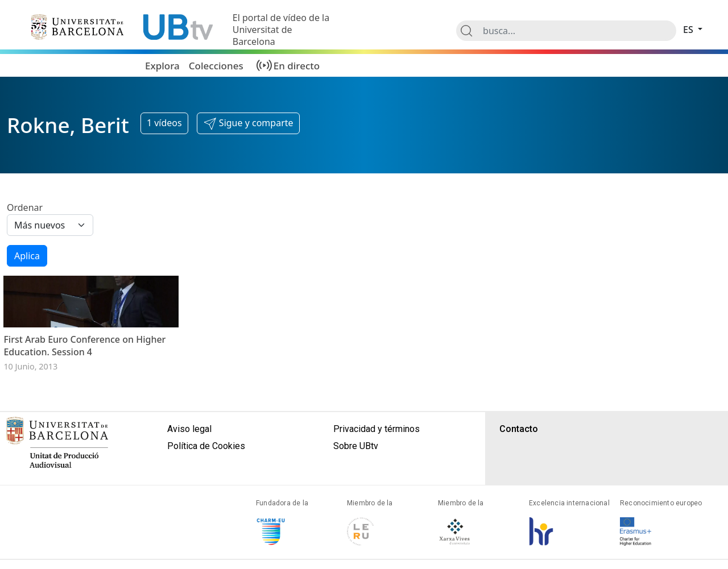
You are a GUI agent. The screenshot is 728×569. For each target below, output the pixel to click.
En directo (297, 66)
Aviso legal (189, 465)
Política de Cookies (206, 482)
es (689, 30)
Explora (162, 66)
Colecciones (216, 66)
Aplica (27, 256)
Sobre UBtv (356, 482)
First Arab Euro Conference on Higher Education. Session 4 (84, 381)
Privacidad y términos (377, 465)
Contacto (519, 465)
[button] (248, 123)
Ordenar (25, 207)
